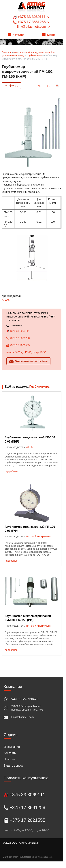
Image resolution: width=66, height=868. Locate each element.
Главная (6, 52)
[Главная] (32, 8)
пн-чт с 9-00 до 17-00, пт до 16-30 (26, 352)
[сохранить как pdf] (57, 86)
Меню (49, 35)
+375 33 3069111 (18, 331)
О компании (12, 747)
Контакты (10, 753)
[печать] (48, 86)
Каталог (16, 35)
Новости (9, 759)
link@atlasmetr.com (22, 717)
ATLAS (6, 300)
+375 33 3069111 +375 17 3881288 (32, 22)
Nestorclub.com (45, 857)
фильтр (14, 86)
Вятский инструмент (39, 536)
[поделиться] (39, 86)
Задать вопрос (14, 766)
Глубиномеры (34, 55)
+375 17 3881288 (18, 338)
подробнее (11, 471)
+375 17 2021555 (18, 345)
